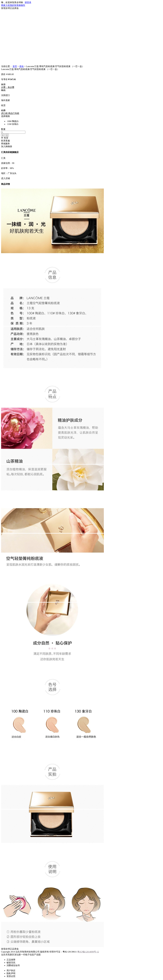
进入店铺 (5, 178)
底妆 (22, 66)
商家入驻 (5, 5)
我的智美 (14, 5)
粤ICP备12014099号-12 (88, 952)
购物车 (22, 5)
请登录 (28, 2)
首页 (15, 66)
